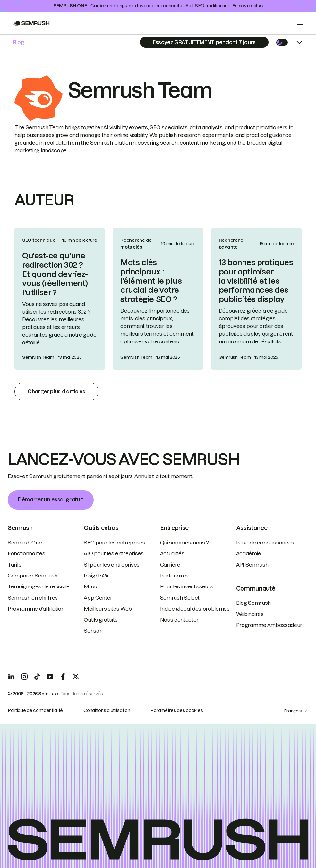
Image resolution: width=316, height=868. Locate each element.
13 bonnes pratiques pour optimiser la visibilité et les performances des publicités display (256, 281)
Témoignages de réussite (39, 586)
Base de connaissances (265, 543)
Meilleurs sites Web (108, 609)
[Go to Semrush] (31, 23)
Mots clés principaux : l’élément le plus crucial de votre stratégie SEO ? (151, 281)
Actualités (172, 553)
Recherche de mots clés (136, 244)
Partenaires (174, 576)
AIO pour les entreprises (114, 553)
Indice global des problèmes (195, 609)
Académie (248, 553)
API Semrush (252, 565)
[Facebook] (63, 677)
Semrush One (25, 543)
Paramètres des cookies (177, 710)
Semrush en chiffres (33, 598)
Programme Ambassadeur (269, 625)
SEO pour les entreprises (114, 543)
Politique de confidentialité (35, 710)
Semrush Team (38, 357)
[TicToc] (37, 677)
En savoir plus (247, 6)
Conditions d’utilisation (107, 710)
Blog (19, 42)
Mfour (91, 586)
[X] (76, 677)
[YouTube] (50, 677)
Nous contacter (179, 620)
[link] (60, 299)
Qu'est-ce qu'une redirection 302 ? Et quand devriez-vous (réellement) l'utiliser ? (55, 274)
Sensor (93, 631)
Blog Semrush (253, 603)
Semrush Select (180, 598)
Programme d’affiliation (36, 609)
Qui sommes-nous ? (185, 543)
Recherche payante (231, 244)
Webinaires (250, 614)
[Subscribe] (204, 42)
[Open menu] (300, 23)
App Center (98, 598)
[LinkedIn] (12, 677)
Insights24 (96, 576)
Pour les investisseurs (187, 586)
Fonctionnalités (26, 553)
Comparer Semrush (33, 576)
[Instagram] (24, 677)
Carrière (170, 565)
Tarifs (15, 565)
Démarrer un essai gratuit (51, 500)
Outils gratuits (101, 620)
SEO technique (39, 240)
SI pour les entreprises (112, 565)
